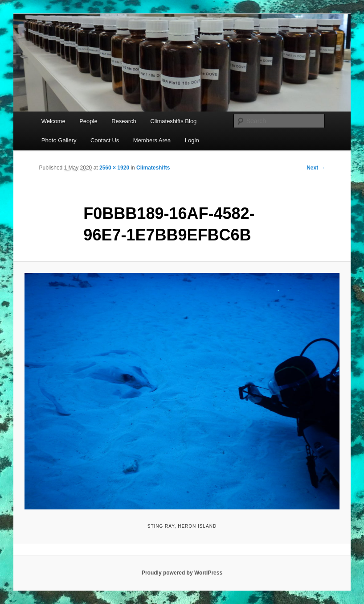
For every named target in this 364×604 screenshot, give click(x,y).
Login (192, 140)
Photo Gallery (59, 140)
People (88, 121)
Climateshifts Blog (173, 121)
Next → (316, 168)
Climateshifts (153, 168)
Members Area (152, 140)
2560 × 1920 (114, 168)
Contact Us (105, 140)
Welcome (53, 121)
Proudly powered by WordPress (182, 573)
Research (124, 121)
